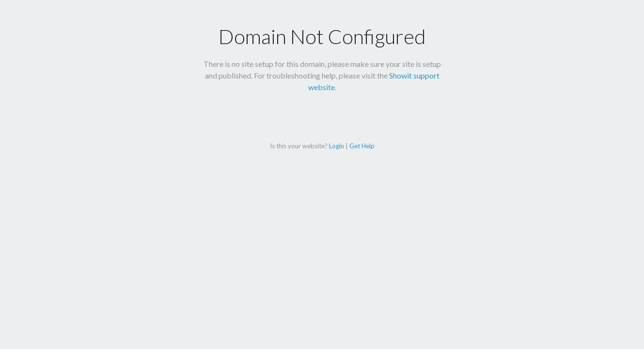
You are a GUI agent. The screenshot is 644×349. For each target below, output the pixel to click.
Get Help (362, 146)
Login (337, 146)
